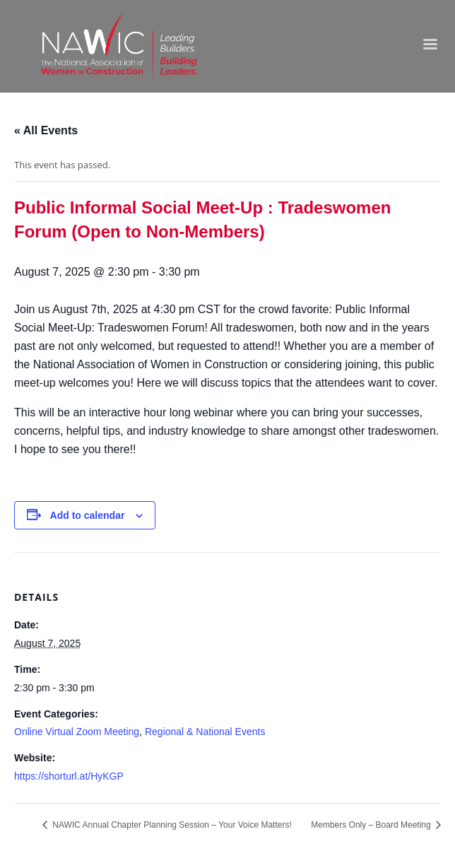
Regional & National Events (205, 732)
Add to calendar (88, 515)
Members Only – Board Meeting (372, 825)
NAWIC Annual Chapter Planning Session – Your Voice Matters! (171, 825)
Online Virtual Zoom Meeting (77, 732)
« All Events (46, 130)
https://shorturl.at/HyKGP (69, 776)
